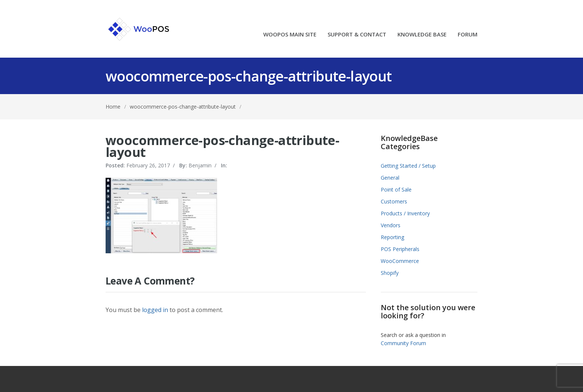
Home (113, 107)
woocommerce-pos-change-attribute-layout (183, 107)
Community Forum (403, 343)
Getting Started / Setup (408, 166)
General (390, 178)
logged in (155, 310)
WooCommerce (400, 261)
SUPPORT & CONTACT (357, 35)
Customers (394, 201)
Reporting (392, 237)
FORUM (468, 35)
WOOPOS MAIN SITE (290, 35)
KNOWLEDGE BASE (422, 35)
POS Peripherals (400, 249)
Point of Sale (396, 189)
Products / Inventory (405, 213)
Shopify (390, 273)
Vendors (391, 225)
